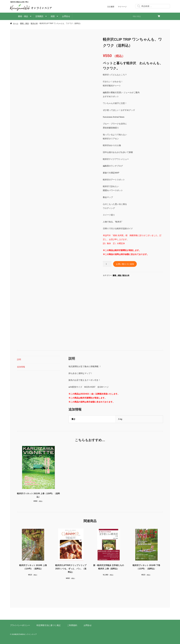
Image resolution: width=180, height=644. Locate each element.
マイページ (122, 7)
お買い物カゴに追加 (125, 264)
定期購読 (39, 16)
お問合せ (66, 16)
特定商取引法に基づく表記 (48, 625)
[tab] (38, 360)
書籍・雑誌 (23, 16)
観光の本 (34, 23)
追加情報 (21, 367)
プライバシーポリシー (20, 625)
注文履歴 (111, 7)
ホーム (16, 23)
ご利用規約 (72, 625)
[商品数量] (107, 264)
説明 (19, 359)
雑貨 (53, 16)
